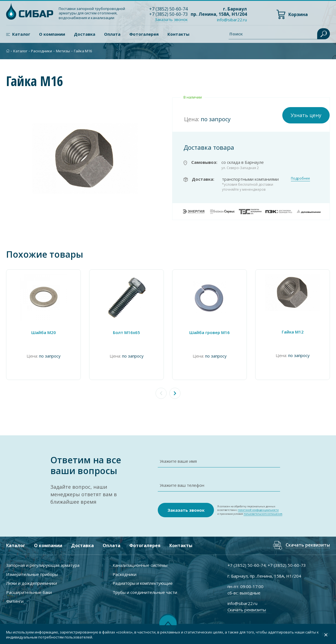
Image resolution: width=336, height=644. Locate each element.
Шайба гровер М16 (210, 332)
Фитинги (15, 601)
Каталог (21, 34)
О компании (52, 34)
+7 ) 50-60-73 (168, 14)
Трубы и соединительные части (145, 592)
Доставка (85, 34)
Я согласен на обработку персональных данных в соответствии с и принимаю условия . (250, 510)
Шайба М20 (44, 332)
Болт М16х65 (126, 332)
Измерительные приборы (32, 574)
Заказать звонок (171, 19)
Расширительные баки (29, 592)
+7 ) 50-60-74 (168, 9)
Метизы (63, 51)
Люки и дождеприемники (32, 583)
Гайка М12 (293, 332)
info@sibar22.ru (232, 20)
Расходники (42, 51)
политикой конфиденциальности (258, 510)
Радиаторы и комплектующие (143, 583)
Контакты (178, 34)
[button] (175, 393)
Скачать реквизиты (308, 545)
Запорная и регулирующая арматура (43, 565)
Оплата (112, 34)
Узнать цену (306, 115)
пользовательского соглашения (263, 514)
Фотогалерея (144, 34)
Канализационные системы (140, 565)
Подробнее (300, 178)
